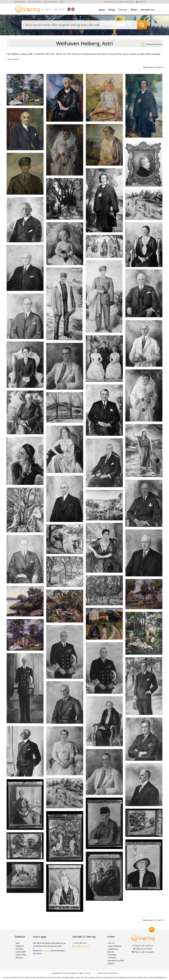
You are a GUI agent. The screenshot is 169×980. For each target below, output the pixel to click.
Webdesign (102, 973)
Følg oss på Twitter (143, 949)
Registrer (140, 2)
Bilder (134, 10)
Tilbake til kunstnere (152, 44)
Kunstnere (20, 949)
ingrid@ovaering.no (82, 946)
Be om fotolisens (35, 2)
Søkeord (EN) (21, 952)
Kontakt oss (148, 10)
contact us (46, 951)
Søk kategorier (20, 2)
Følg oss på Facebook (143, 946)
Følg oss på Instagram (143, 952)
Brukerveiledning (115, 946)
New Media (113, 973)
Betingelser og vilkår (116, 961)
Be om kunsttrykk (50, 2)
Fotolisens (112, 958)
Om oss (123, 10)
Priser (62, 2)
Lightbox (121, 2)
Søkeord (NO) (21, 955)
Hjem (102, 10)
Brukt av (111, 963)
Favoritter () (109, 2)
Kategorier (20, 946)
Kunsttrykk (112, 955)
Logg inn (130, 2)
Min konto (20, 958)
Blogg (112, 10)
